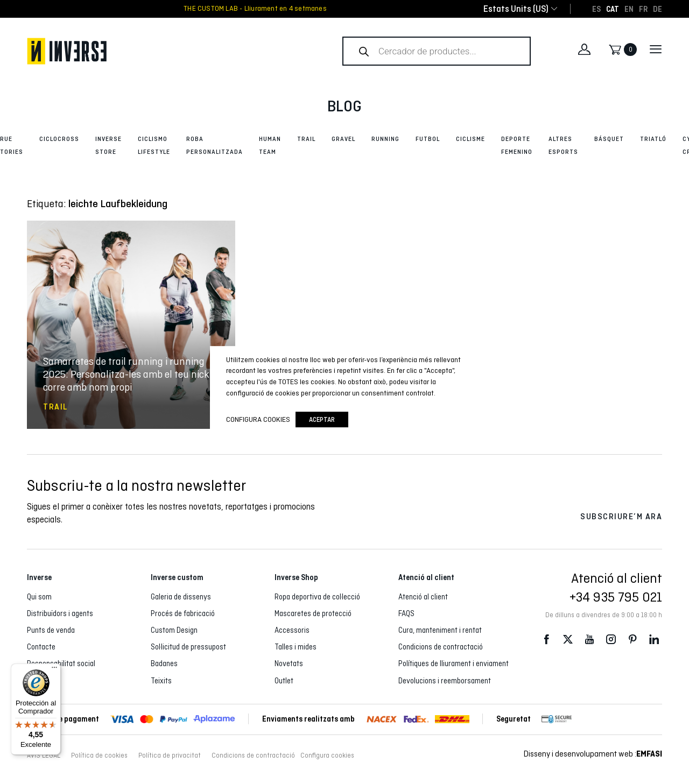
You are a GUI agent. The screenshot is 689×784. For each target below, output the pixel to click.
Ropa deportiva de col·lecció (317, 597)
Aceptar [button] (322, 419)
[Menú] (54, 670)
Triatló (653, 139)
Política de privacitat (170, 755)
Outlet (284, 681)
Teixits (161, 681)
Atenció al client (423, 597)
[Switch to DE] (658, 9)
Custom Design (174, 630)
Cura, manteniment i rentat (440, 630)
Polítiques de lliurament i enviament (454, 663)
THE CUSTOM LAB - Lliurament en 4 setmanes (255, 9)
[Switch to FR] (643, 9)
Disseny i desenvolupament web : (593, 754)
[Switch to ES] (596, 9)
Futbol (428, 139)
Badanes (164, 663)
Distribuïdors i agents (60, 613)
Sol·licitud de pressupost (188, 647)
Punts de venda (51, 630)
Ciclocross (59, 139)
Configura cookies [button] (327, 755)
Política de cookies (99, 755)
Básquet (609, 139)
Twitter (568, 639)
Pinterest (632, 639)
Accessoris (292, 630)
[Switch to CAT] (613, 9)
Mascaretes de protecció (313, 613)
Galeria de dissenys (181, 597)
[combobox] (516, 9)
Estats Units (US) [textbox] (516, 9)
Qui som (39, 597)
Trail (306, 139)
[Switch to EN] (629, 9)
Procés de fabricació (183, 613)
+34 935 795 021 (616, 597)
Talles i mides (296, 647)
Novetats (289, 663)
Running (385, 139)
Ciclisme (470, 139)
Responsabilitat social (61, 663)
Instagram (611, 639)
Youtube (589, 639)
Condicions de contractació (441, 647)
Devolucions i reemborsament (445, 681)
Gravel (343, 139)
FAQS (406, 613)
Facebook (546, 639)
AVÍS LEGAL (44, 755)
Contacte (41, 647)
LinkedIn (654, 639)
